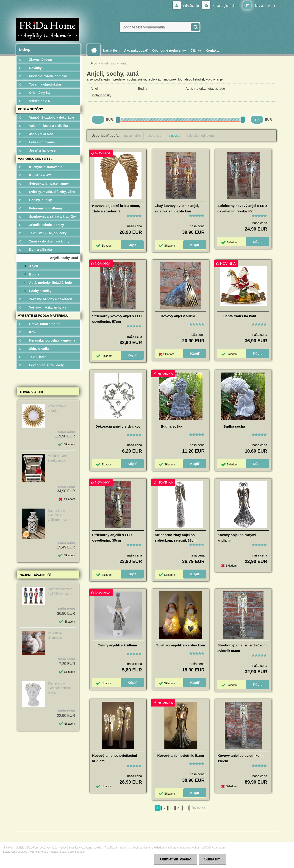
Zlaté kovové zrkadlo (57, 408)
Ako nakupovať (136, 50)
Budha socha (234, 426)
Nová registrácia (223, 6)
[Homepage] (95, 50)
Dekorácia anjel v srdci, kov (118, 426)
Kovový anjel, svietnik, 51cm (181, 755)
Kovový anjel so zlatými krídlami (237, 538)
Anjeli (94, 89)
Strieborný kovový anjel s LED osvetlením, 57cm (117, 319)
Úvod (93, 63)
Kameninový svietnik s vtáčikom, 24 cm (60, 515)
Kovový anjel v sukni (178, 316)
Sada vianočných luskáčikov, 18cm (60, 591)
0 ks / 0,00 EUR (264, 6)
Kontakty (213, 50)
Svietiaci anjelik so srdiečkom (181, 645)
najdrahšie (154, 136)
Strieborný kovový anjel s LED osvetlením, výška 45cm (242, 208)
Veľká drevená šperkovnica (58, 458)
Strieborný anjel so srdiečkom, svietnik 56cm (242, 648)
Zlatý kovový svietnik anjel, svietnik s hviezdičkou (177, 208)
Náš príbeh (111, 50)
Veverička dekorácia (55, 635)
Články (196, 50)
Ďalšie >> (199, 808)
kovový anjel (215, 79)
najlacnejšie (133, 136)
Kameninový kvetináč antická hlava (59, 688)
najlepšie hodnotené (200, 136)
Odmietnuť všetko (175, 859)
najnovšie (173, 136)
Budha (143, 89)
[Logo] (48, 30)
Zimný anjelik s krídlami (118, 645)
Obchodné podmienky (169, 50)
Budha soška (171, 426)
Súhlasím (212, 859)
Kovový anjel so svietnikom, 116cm (240, 758)
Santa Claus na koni (240, 316)
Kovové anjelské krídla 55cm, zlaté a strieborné (116, 208)
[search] (195, 27)
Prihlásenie (191, 6)
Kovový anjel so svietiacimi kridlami (115, 758)
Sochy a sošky (101, 95)
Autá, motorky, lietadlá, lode (205, 89)
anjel (90, 79)
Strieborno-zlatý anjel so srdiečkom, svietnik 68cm (176, 538)
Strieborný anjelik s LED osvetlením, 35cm (112, 538)
